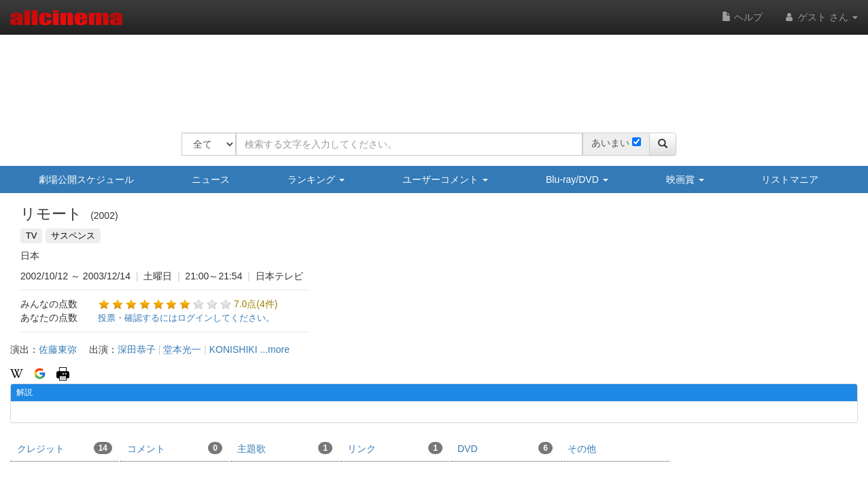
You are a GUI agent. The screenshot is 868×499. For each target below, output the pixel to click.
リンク (395, 448)
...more (275, 349)
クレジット (65, 448)
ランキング (316, 179)
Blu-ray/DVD (577, 179)
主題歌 (285, 448)
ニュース (211, 179)
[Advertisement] (429, 75)
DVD (505, 448)
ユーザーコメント (445, 179)
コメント (175, 448)
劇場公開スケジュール (86, 179)
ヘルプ (742, 17)
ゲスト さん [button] (820, 17)
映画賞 (685, 179)
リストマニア (790, 179)
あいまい (610, 143)
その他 (582, 449)
